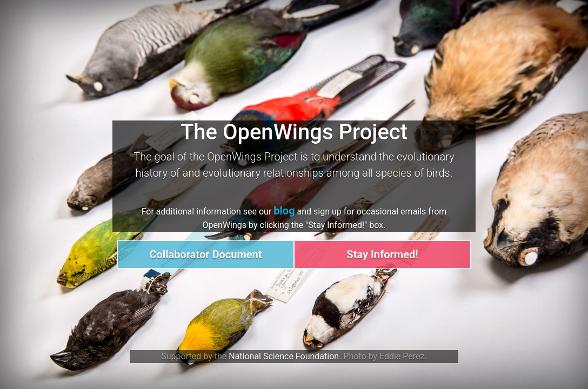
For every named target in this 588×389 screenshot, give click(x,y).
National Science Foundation (284, 356)
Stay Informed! (382, 254)
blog (284, 211)
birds (438, 173)
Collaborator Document (205, 254)
